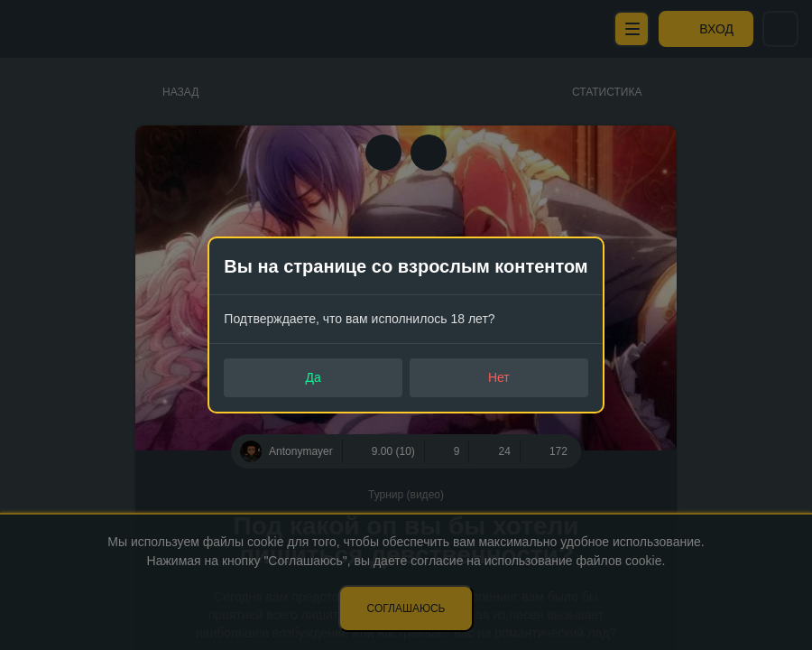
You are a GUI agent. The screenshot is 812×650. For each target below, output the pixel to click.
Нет (499, 377)
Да (314, 377)
